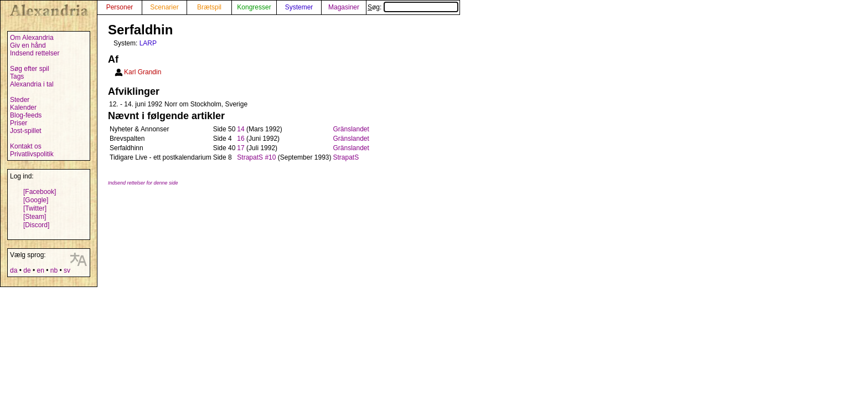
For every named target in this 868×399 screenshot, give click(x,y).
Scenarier (164, 7)
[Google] (36, 200)
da (14, 270)
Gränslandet (351, 129)
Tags (17, 76)
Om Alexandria (32, 38)
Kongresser (254, 7)
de (27, 270)
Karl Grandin (143, 72)
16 (241, 139)
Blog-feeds (26, 115)
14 (241, 129)
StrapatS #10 (256, 157)
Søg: (413, 7)
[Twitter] (35, 208)
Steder (20, 100)
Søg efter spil (30, 69)
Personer (120, 7)
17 (241, 148)
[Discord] (36, 225)
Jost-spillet (26, 131)
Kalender (23, 108)
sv (67, 270)
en (40, 270)
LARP (148, 43)
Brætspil (209, 7)
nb (54, 270)
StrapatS (346, 157)
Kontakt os (26, 146)
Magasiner (344, 7)
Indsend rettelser (35, 53)
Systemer (299, 7)
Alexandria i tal (32, 84)
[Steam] (35, 217)
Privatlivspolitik (32, 154)
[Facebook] (40, 192)
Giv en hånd (28, 45)
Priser (19, 123)
